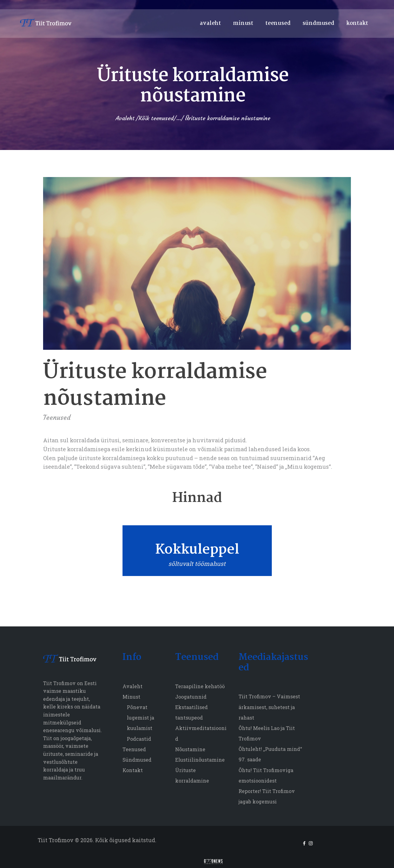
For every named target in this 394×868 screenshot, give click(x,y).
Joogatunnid (191, 697)
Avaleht (125, 118)
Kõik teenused (156, 118)
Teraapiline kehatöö (200, 686)
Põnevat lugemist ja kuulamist (141, 718)
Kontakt (133, 770)
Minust (131, 697)
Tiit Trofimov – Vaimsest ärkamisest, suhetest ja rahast (269, 707)
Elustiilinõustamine (200, 760)
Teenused (57, 418)
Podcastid (139, 739)
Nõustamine (190, 749)
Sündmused (137, 760)
